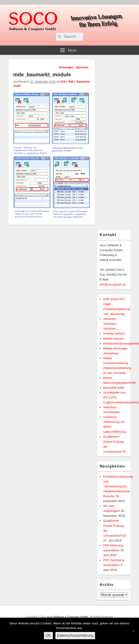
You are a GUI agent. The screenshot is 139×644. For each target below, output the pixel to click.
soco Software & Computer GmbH (68, 617)
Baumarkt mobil (114, 388)
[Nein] (133, 631)
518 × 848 (67, 82)
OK (48, 635)
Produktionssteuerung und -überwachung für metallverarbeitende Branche (118, 486)
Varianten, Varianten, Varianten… (111, 324)
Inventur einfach (114, 333)
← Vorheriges (64, 67)
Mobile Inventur (114, 339)
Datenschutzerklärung (75, 635)
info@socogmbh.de (113, 284)
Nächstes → (84, 67)
